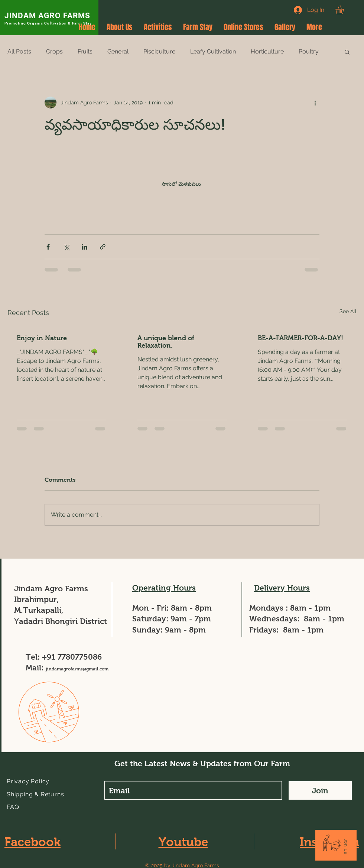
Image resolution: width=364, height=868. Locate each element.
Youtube (183, 842)
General (118, 51)
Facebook (32, 842)
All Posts (19, 51)
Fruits (85, 51)
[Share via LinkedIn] (84, 247)
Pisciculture (159, 51)
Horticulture (267, 51)
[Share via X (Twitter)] (66, 247)
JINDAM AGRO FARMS (47, 16)
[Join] (320, 790)
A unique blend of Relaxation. (166, 342)
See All (348, 311)
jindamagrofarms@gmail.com (77, 669)
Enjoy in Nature (42, 338)
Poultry (309, 51)
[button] (345, 10)
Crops (54, 51)
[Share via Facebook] (48, 247)
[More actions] (315, 103)
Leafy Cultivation (213, 51)
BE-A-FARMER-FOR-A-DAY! (300, 338)
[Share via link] (103, 247)
